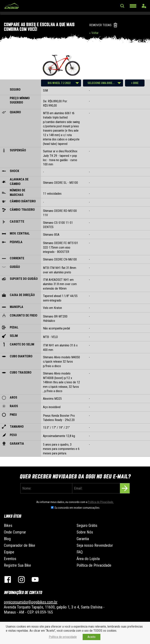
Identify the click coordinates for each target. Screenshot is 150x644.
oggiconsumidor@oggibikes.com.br (31, 602)
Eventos (10, 559)
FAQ (80, 552)
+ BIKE (135, 83)
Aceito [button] (92, 637)
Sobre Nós (85, 532)
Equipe (9, 552)
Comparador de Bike (20, 545)
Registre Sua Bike (17, 565)
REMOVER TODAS (100, 25)
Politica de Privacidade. (101, 502)
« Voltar (94, 33)
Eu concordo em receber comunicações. (77, 508)
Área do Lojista (88, 559)
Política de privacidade (63, 637)
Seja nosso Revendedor (95, 545)
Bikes (8, 525)
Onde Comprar (15, 532)
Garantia (83, 539)
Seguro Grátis (87, 525)
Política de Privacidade (94, 565)
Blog (7, 539)
